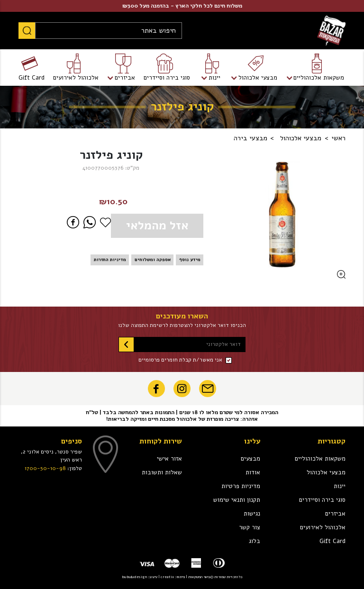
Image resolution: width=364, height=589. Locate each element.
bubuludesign (134, 577)
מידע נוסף (190, 259)
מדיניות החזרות (110, 259)
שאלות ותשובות (162, 472)
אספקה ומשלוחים (153, 259)
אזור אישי (169, 459)
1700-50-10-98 (45, 468)
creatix (167, 577)
